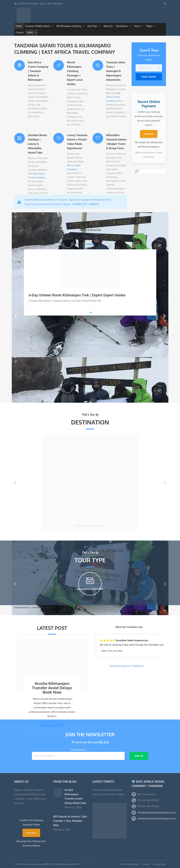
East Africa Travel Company (113, 97)
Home (19, 26)
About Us (108, 26)
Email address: (78, 754)
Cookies (146, 864)
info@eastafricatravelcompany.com (157, 813)
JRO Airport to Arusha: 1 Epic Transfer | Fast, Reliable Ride (70, 821)
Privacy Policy (159, 864)
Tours (139, 26)
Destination (123, 26)
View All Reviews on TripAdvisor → (128, 666)
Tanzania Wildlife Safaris (39, 26)
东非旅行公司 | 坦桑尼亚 (86, 204)
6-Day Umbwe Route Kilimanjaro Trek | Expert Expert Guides (77, 295)
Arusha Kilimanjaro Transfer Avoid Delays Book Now (52, 688)
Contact (20, 32)
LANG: (32, 33)
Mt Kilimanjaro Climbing (70, 26)
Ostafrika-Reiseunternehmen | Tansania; (46, 200)
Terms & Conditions (130, 864)
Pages (151, 26)
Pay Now (149, 134)
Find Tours (149, 77)
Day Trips (94, 26)
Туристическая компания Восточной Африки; (49, 204)
